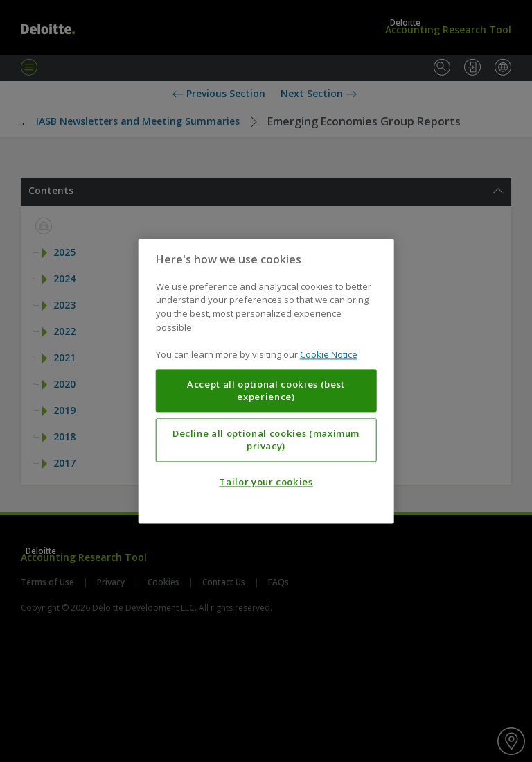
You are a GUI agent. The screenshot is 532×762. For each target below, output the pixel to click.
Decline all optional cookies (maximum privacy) (266, 440)
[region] (266, 381)
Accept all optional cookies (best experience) (266, 390)
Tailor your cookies (266, 482)
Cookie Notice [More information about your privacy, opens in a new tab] (329, 354)
